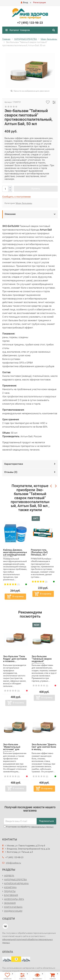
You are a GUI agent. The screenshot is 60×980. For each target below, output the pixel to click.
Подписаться (46, 821)
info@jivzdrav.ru (13, 863)
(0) (12, 691)
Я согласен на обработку (29, 827)
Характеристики (14, 464)
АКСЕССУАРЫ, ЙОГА (14, 899)
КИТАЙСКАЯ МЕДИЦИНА (16, 883)
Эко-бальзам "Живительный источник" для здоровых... (12, 748)
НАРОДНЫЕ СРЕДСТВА (15, 880)
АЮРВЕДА (9, 876)
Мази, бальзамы (24, 203)
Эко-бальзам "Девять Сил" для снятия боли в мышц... (44, 747)
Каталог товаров (18, 30)
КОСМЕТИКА (10, 887)
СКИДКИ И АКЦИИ (13, 911)
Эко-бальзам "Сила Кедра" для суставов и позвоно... (15, 659)
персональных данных (42, 827)
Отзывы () (11, 472)
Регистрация (39, 2)
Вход (24, 2)
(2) (39, 582)
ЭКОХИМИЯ (10, 903)
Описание (10, 214)
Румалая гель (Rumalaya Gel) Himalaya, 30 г (39, 552)
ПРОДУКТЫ (10, 891)
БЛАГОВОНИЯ (11, 895)
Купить (36, 189)
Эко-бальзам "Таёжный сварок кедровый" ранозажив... (42, 660)
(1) (12, 584)
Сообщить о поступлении (16, 197)
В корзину (18, 596)
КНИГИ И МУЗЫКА (13, 907)
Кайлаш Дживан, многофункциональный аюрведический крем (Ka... (15, 553)
